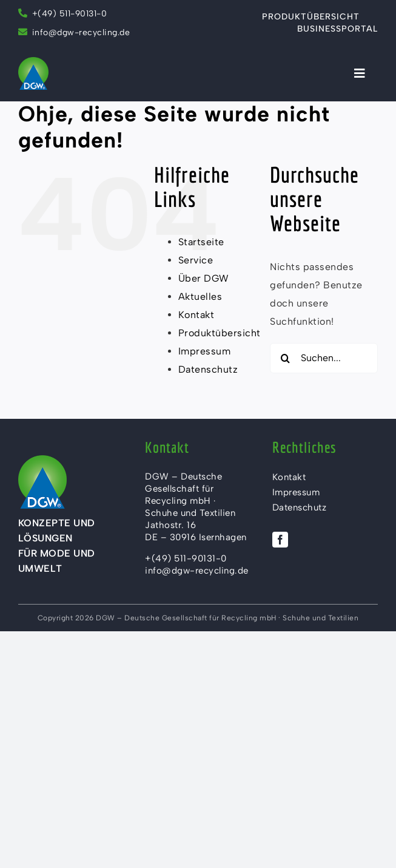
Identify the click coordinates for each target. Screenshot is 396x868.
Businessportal (337, 29)
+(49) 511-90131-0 (63, 14)
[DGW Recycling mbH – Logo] (33, 62)
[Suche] (285, 358)
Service (196, 260)
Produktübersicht (311, 17)
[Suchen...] (324, 358)
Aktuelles (200, 297)
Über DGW (204, 278)
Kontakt (196, 315)
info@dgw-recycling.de (81, 32)
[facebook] (280, 540)
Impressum (205, 351)
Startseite (201, 242)
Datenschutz (208, 369)
